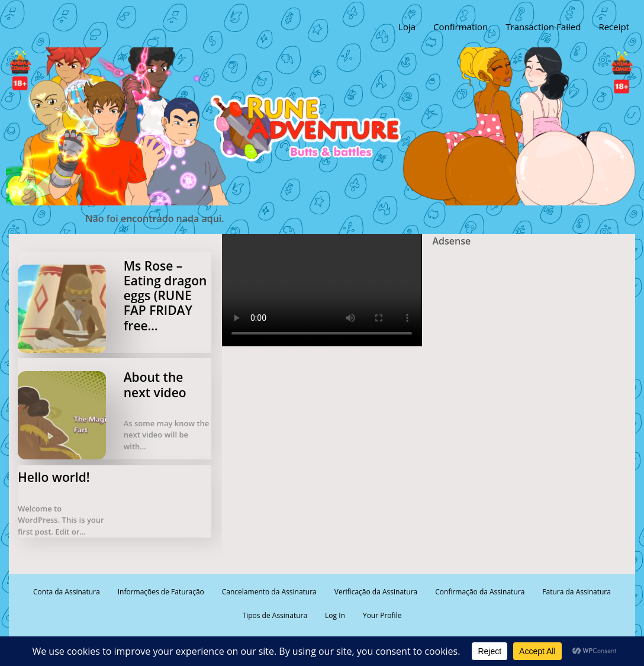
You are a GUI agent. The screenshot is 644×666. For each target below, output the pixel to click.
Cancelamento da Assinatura (269, 592)
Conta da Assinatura (67, 592)
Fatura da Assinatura (577, 592)
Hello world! (54, 477)
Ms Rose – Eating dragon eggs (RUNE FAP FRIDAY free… (165, 296)
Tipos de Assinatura (275, 615)
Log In (335, 615)
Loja (407, 27)
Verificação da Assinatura (376, 592)
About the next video (155, 385)
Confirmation (461, 27)
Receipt (614, 27)
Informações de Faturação (161, 592)
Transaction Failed (543, 27)
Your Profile (382, 615)
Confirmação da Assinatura (480, 592)
